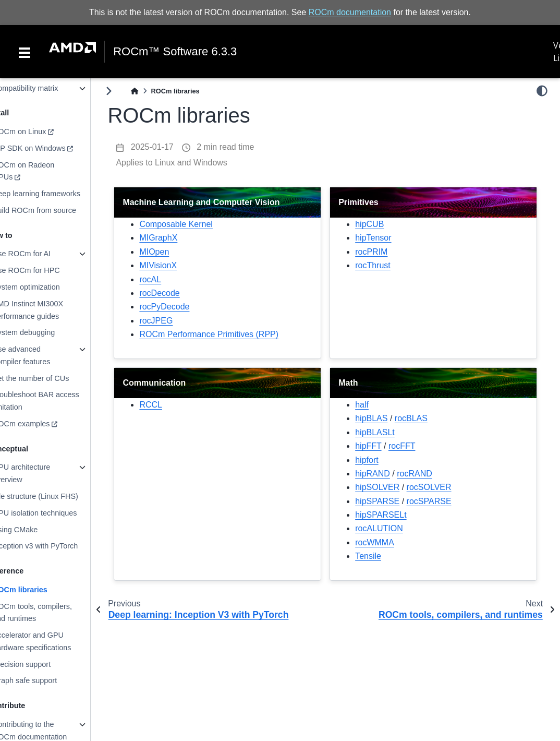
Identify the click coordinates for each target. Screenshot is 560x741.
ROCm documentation (350, 12)
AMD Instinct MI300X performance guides (49, 310)
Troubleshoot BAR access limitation (57, 401)
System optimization (47, 287)
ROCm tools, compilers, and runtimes (53, 612)
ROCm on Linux (40, 132)
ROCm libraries (41, 590)
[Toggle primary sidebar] (130, 91)
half (372, 405)
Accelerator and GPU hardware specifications (53, 641)
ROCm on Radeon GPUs (44, 171)
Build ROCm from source (55, 210)
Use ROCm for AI (42, 254)
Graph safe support (46, 680)
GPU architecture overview (42, 473)
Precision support (42, 664)
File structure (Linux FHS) (56, 496)
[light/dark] (542, 91)
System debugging (45, 332)
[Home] (156, 91)
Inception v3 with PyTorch (56, 546)
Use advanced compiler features (42, 355)
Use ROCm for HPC (47, 270)
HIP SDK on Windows (50, 148)
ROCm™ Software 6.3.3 (175, 52)
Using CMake (36, 529)
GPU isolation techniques (56, 513)
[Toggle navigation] (25, 52)
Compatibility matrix (46, 88)
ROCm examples (42, 424)
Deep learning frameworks (57, 194)
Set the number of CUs (52, 378)
